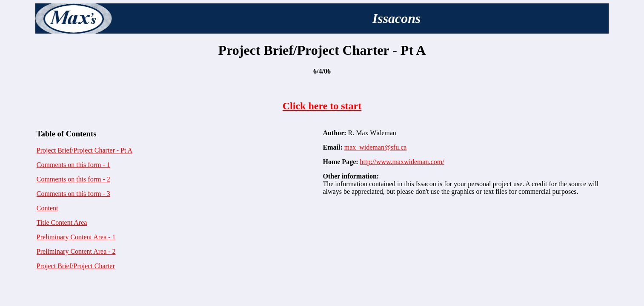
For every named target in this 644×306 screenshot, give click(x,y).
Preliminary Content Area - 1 (76, 237)
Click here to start (322, 106)
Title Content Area (62, 222)
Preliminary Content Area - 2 (76, 251)
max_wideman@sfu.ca (376, 147)
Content (47, 208)
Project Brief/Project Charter (76, 266)
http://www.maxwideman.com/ (402, 162)
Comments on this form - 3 (73, 194)
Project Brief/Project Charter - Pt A (84, 150)
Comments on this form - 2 (73, 179)
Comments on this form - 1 (73, 165)
